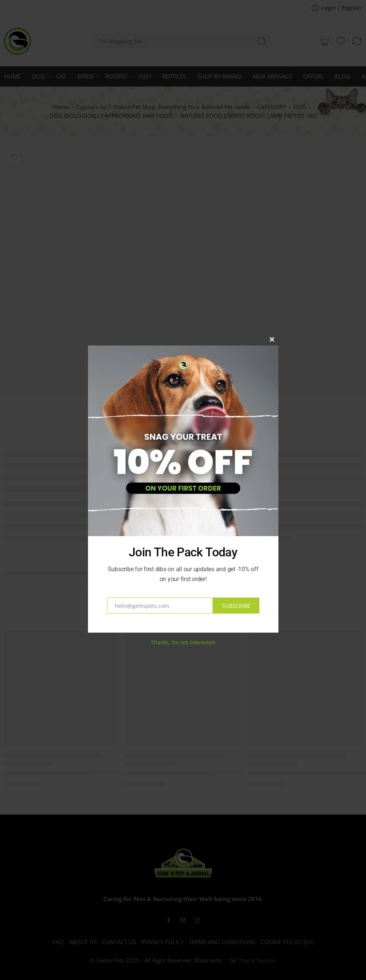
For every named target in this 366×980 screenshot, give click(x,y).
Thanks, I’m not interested (183, 642)
